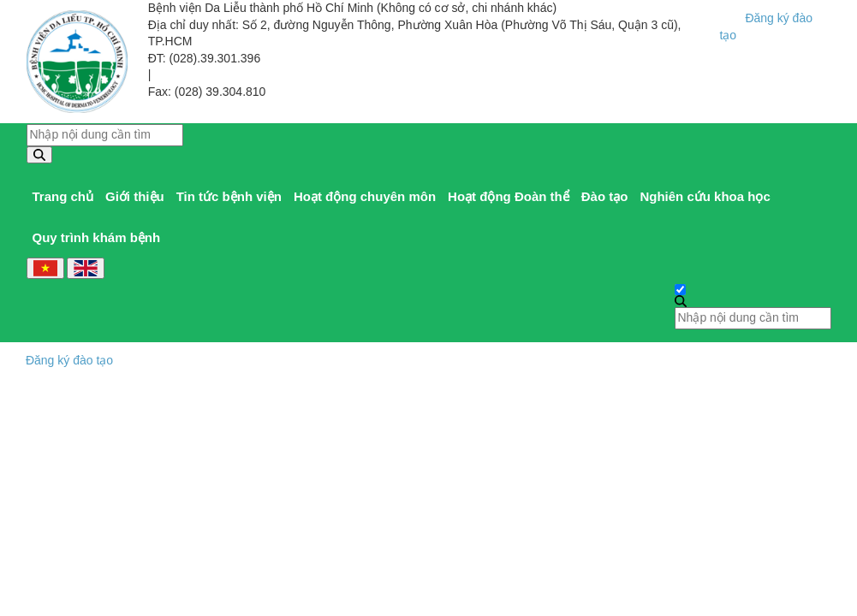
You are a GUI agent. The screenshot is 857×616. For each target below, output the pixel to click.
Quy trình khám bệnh (97, 237)
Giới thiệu (135, 196)
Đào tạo (605, 196)
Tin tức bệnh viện (229, 196)
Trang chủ (63, 196)
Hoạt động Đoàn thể (509, 196)
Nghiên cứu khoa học (705, 196)
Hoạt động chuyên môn (365, 196)
